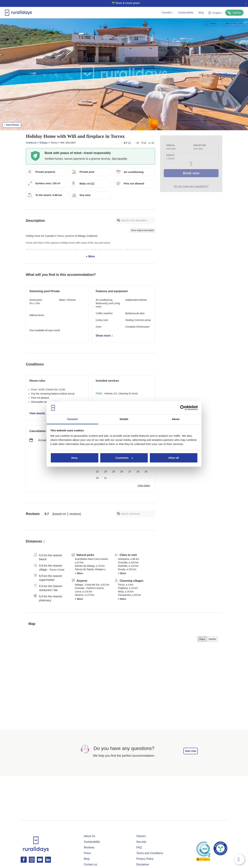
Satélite (212, 639)
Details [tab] (124, 419)
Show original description (143, 230)
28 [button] (138, 472)
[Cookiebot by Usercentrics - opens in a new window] (183, 408)
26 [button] (122, 472)
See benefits (119, 159)
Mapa (202, 639)
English (215, 13)
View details (38, 413)
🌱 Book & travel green (123, 3)
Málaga (44, 143)
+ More (90, 246)
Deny (74, 458)
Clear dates (144, 486)
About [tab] (176, 419)
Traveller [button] (167, 12)
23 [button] (97, 472)
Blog (201, 12)
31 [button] (106, 478)
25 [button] (114, 472)
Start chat (191, 751)
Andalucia (31, 143)
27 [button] (130, 472)
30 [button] (97, 478)
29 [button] (146, 472)
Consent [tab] (72, 419)
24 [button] (106, 472)
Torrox (54, 143)
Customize (124, 458)
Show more (104, 336)
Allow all (174, 458)
